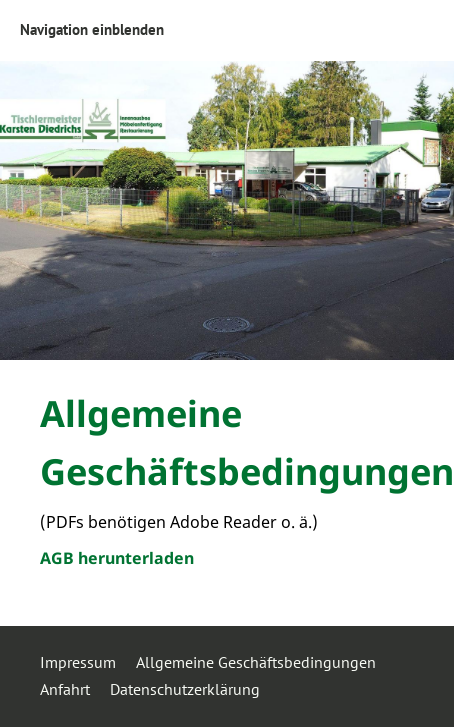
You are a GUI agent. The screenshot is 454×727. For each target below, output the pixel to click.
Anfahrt (65, 689)
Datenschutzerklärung (185, 689)
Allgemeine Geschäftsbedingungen (256, 662)
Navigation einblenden (92, 29)
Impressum (78, 662)
